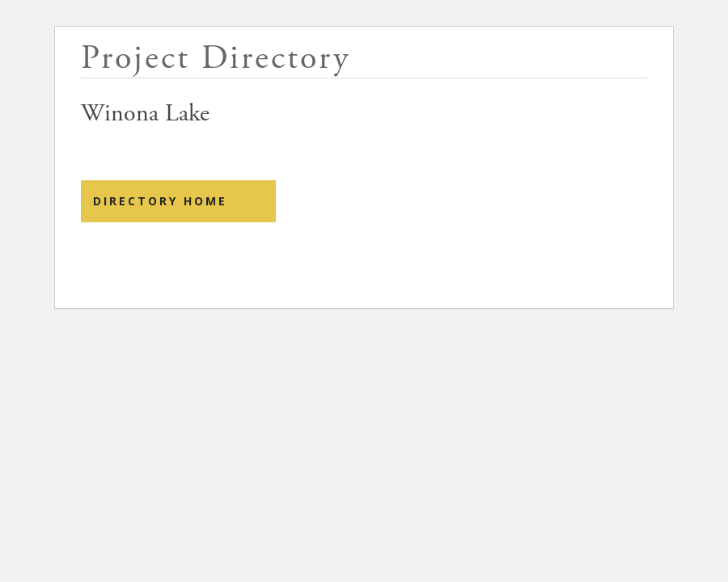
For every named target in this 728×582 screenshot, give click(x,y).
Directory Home (160, 201)
